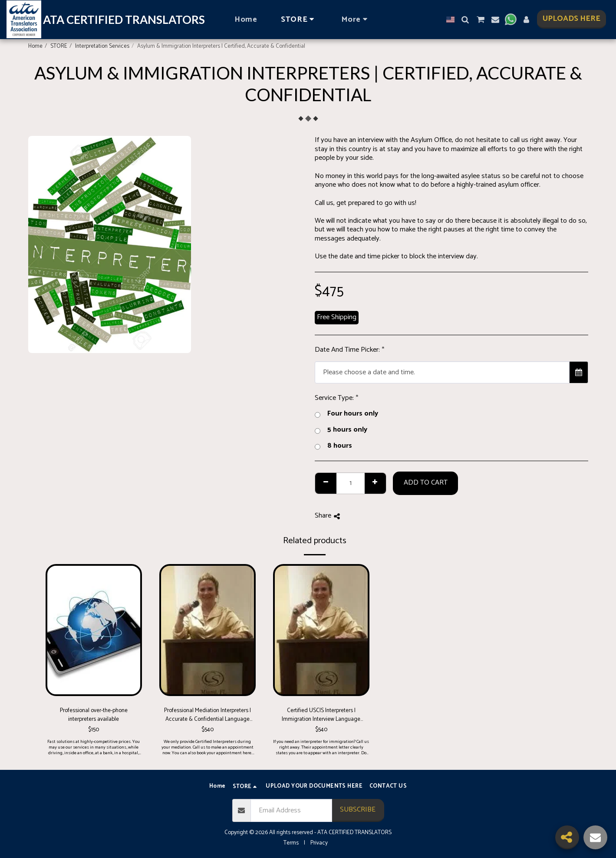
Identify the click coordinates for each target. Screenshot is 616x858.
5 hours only (341, 430)
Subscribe (358, 810)
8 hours (333, 446)
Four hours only (346, 414)
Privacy (319, 843)
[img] (94, 630)
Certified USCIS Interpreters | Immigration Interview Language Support (321, 715)
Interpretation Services (102, 46)
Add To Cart (426, 483)
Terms (291, 843)
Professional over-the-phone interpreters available (94, 715)
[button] (465, 20)
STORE (59, 46)
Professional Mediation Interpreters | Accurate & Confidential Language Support (208, 715)
